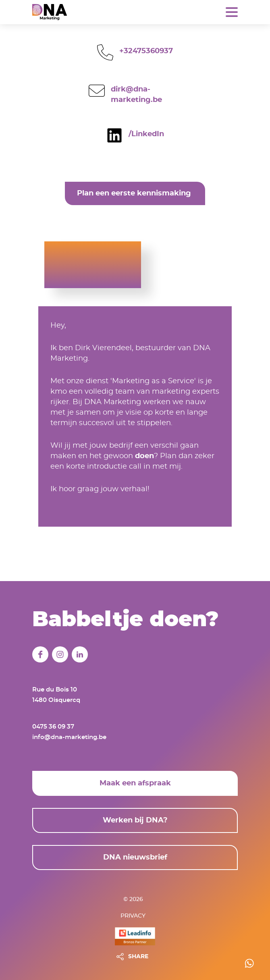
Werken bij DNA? (135, 820)
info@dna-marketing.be (69, 737)
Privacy (133, 916)
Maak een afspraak (135, 783)
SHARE (138, 957)
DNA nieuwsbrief (135, 857)
